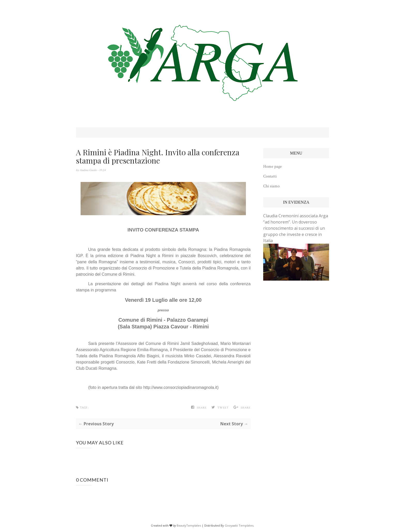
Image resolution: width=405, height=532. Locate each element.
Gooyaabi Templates (239, 525)
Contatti (270, 176)
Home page (272, 167)
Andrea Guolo (88, 170)
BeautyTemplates (189, 525)
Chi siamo (271, 186)
